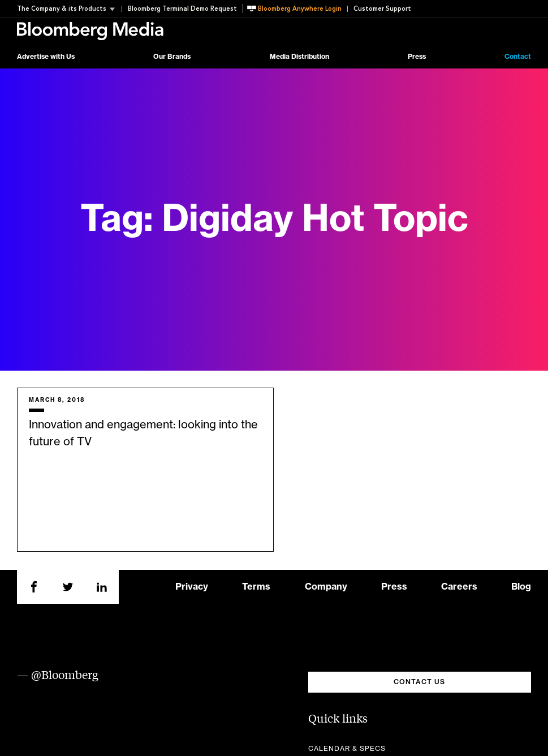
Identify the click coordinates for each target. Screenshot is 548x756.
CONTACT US (419, 682)
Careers (459, 587)
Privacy (192, 587)
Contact (518, 57)
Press (417, 57)
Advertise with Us (46, 57)
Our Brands (172, 57)
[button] (69, 9)
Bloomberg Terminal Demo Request (182, 9)
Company (326, 587)
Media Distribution (299, 57)
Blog (521, 587)
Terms (256, 587)
